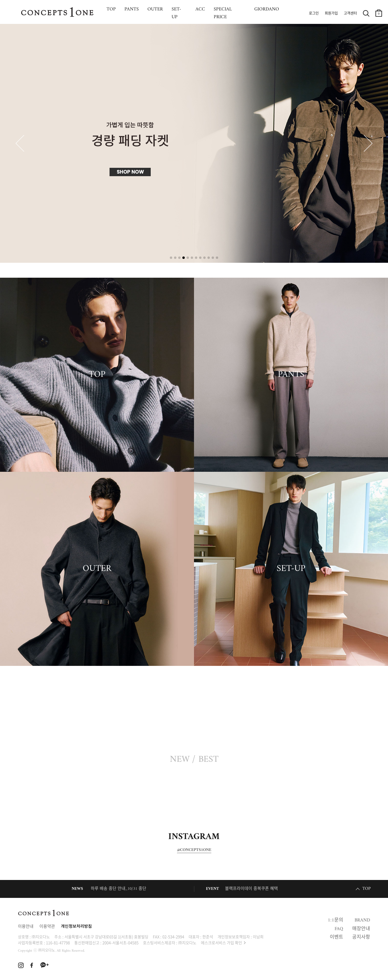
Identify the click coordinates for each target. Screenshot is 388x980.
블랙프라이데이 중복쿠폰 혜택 (251, 889)
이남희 (258, 937)
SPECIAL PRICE (223, 13)
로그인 (314, 14)
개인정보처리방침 (76, 927)
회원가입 (331, 14)
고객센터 (350, 14)
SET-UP (176, 13)
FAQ (339, 929)
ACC (200, 9)
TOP (111, 9)
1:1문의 (335, 920)
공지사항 (361, 937)
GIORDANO (267, 9)
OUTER (155, 9)
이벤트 (337, 937)
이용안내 (26, 927)
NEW (180, 760)
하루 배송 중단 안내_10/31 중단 (118, 889)
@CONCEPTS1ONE (194, 850)
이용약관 (47, 927)
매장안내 (361, 929)
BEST (208, 760)
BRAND (362, 920)
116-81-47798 (58, 943)
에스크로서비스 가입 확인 (221, 943)
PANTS (132, 9)
